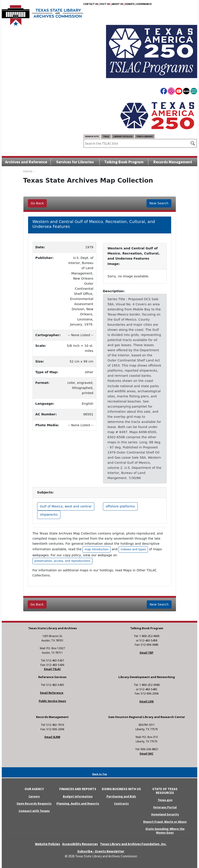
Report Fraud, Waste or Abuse (165, 822)
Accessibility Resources (80, 844)
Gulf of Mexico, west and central (66, 506)
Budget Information (78, 796)
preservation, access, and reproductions (62, 561)
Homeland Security (165, 814)
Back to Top (100, 774)
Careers (34, 796)
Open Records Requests (34, 803)
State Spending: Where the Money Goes (165, 831)
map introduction (97, 549)
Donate (130, 4)
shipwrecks (49, 515)
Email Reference (52, 693)
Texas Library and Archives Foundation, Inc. (133, 844)
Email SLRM (52, 737)
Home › (29, 171)
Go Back (37, 203)
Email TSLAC (52, 669)
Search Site (92, 136)
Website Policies (47, 844)
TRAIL (106, 136)
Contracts (121, 803)
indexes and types (133, 549)
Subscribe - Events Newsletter (101, 851)
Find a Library (145, 136)
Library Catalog (123, 136)
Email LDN (147, 701)
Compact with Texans (34, 811)
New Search (159, 203)
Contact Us (91, 4)
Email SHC (147, 754)
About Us (118, 4)
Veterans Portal (165, 807)
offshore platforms (120, 506)
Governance (144, 4)
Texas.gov (165, 800)
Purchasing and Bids (121, 796)
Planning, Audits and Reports (78, 803)
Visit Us (105, 4)
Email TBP (147, 653)
